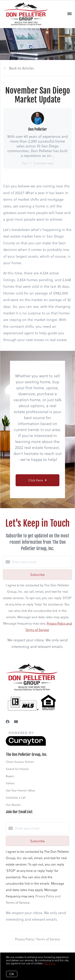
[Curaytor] (26, 745)
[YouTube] (16, 721)
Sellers (10, 783)
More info (50, 963)
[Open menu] (69, 14)
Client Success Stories (20, 762)
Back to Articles (22, 68)
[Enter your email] (41, 562)
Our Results (13, 805)
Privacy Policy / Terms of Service (37, 939)
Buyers (10, 776)
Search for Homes (17, 769)
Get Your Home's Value (20, 790)
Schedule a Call (16, 798)
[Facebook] (8, 721)
